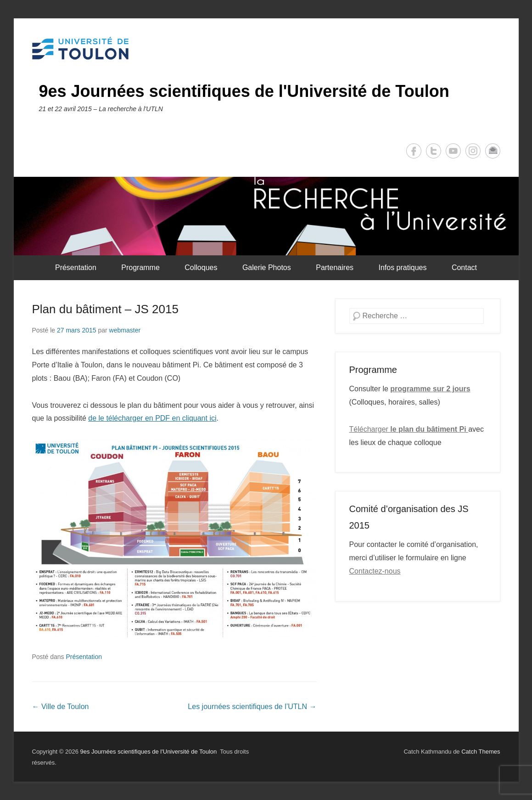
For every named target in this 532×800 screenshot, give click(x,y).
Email (493, 151)
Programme (140, 268)
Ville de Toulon (61, 707)
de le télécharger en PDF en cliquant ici (152, 418)
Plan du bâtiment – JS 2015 (105, 309)
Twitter (434, 151)
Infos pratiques (402, 268)
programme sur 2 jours (430, 389)
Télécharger (409, 429)
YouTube (453, 151)
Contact (464, 268)
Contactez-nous (375, 571)
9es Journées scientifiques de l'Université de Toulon (244, 91)
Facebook (414, 151)
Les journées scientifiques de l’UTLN (252, 707)
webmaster (125, 330)
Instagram (473, 151)
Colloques (201, 268)
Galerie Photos (267, 268)
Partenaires (335, 268)
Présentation (76, 268)
